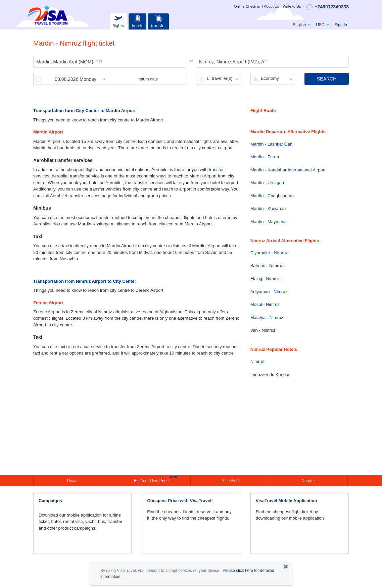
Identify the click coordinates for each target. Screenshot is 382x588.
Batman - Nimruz (267, 265)
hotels (138, 21)
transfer (158, 21)
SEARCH (327, 79)
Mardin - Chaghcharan (272, 196)
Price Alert (230, 481)
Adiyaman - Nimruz (269, 292)
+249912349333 (327, 7)
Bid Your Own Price (152, 480)
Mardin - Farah (265, 157)
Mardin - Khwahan (268, 208)
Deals (73, 481)
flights (118, 21)
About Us (271, 6)
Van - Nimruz (263, 330)
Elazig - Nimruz (265, 279)
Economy (270, 78)
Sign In (341, 25)
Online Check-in (247, 6)
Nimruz (257, 361)
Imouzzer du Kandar (270, 375)
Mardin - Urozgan (267, 183)
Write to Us (292, 6)
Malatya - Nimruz (267, 317)
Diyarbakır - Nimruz (269, 253)
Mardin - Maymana (269, 222)
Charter (308, 481)
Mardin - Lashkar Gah (272, 144)
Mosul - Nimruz (265, 304)
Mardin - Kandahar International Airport (288, 170)
